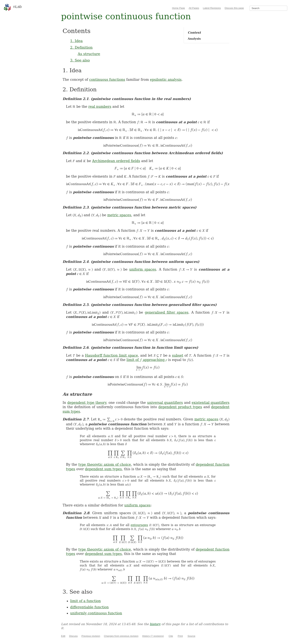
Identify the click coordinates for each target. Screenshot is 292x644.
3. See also (80, 60)
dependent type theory (87, 403)
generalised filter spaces (167, 312)
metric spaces (119, 215)
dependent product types (180, 407)
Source (191, 636)
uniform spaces (143, 269)
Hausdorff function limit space (111, 355)
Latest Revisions (212, 8)
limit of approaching (147, 360)
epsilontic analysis (166, 80)
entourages (139, 525)
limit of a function (86, 601)
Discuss (73, 636)
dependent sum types (103, 469)
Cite (171, 636)
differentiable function (89, 607)
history (155, 624)
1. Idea (76, 41)
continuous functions (107, 80)
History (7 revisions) (153, 636)
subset (178, 355)
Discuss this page (234, 8)
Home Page (178, 8)
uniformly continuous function (96, 613)
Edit (63, 636)
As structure (89, 54)
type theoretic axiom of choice (105, 464)
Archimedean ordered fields (116, 161)
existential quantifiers (210, 403)
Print (180, 636)
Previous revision (91, 636)
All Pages (194, 8)
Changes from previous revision (121, 636)
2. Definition (81, 47)
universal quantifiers (165, 403)
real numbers (100, 107)
